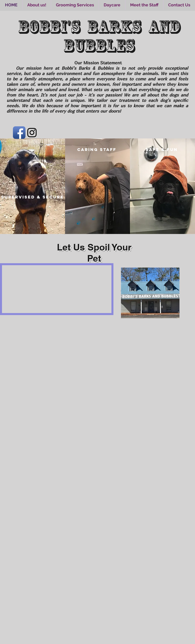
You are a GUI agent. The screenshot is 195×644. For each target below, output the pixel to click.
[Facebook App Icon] (19, 133)
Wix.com (57, 642)
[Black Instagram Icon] (32, 133)
